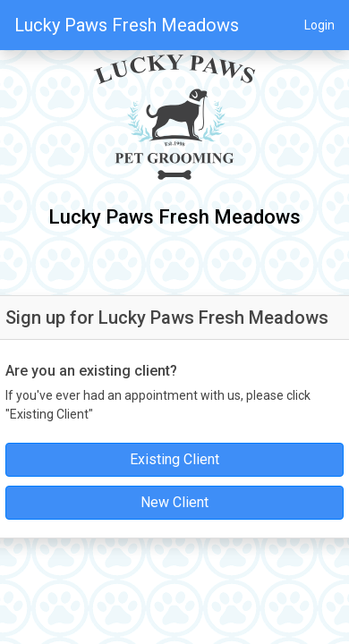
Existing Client (174, 459)
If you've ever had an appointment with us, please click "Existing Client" (158, 405)
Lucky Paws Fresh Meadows (127, 25)
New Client (174, 502)
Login (319, 25)
